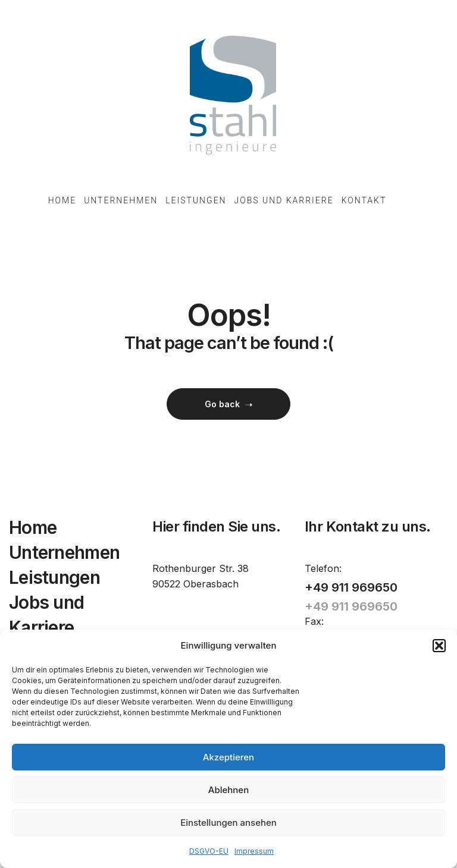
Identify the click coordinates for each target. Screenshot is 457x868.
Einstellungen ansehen (228, 823)
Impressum (254, 851)
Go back (228, 404)
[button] (439, 646)
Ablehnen (228, 790)
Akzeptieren (228, 757)
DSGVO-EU (209, 851)
